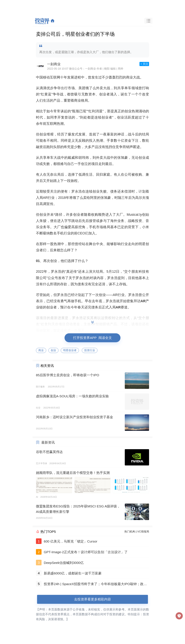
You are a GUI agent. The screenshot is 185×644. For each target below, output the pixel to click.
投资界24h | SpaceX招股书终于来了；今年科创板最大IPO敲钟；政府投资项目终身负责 (95, 585)
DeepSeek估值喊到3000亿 (64, 563)
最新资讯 (48, 442)
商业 (41, 350)
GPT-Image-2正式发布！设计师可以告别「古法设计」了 (86, 552)
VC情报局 (143, 532)
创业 (54, 350)
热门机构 (130, 532)
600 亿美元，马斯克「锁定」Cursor (71, 541)
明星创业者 (70, 350)
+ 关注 (144, 64)
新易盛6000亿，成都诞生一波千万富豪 (73, 573)
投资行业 (90, 350)
